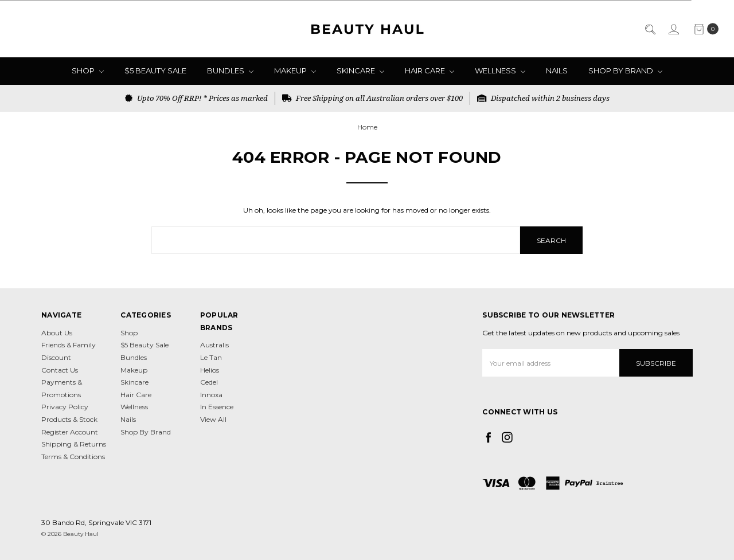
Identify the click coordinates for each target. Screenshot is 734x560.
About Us (57, 333)
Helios (210, 370)
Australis (214, 345)
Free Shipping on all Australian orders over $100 (372, 98)
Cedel (209, 382)
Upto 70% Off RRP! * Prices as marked (196, 98)
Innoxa (211, 395)
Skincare (360, 71)
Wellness (500, 71)
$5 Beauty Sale (155, 71)
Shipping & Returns (74, 444)
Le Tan (211, 357)
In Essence (217, 407)
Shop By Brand (625, 71)
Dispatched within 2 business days (543, 98)
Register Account (70, 432)
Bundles (230, 71)
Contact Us (60, 370)
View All (213, 419)
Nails (557, 71)
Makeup (295, 71)
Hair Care (430, 71)
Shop (88, 71)
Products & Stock (69, 419)
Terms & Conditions (73, 457)
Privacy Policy (65, 407)
